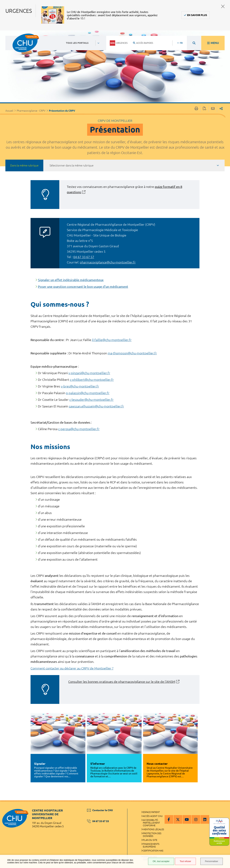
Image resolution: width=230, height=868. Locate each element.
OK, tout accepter (161, 861)
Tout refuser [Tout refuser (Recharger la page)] (185, 861)
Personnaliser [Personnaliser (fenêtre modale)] (212, 861)
